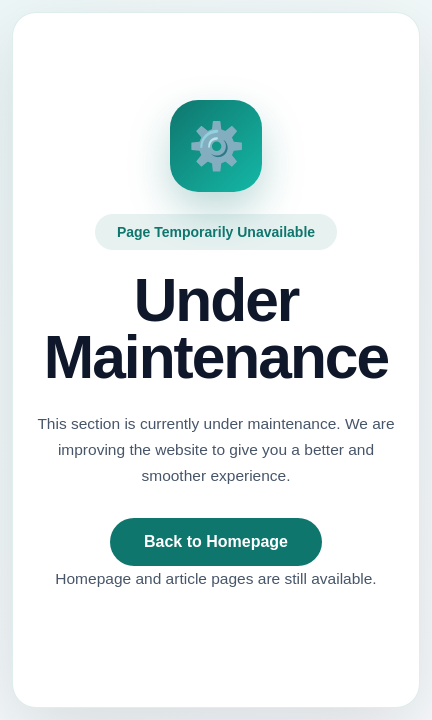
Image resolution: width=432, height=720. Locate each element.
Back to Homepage (216, 541)
